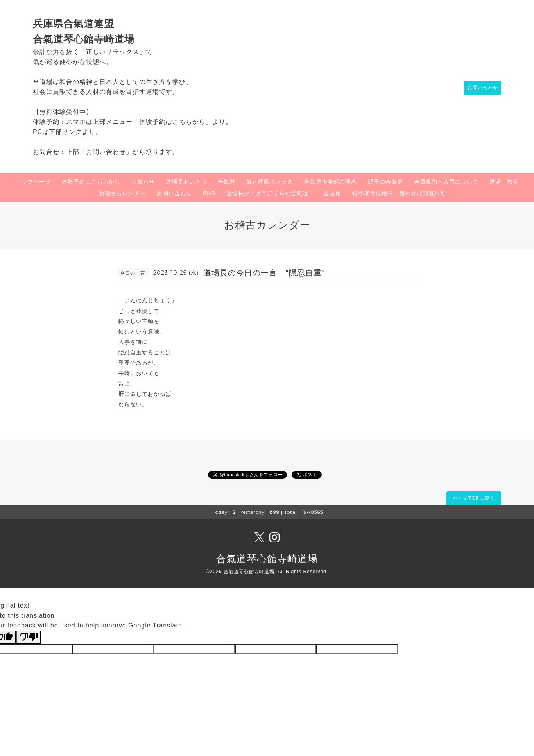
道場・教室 (504, 182)
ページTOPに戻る (474, 498)
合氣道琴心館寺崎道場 (267, 559)
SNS (209, 193)
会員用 (332, 193)
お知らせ (143, 182)
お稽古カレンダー (122, 193)
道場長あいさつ (186, 182)
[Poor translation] (29, 637)
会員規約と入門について (446, 182)
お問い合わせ (479, 88)
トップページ (33, 182)
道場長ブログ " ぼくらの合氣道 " (270, 193)
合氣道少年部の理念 (331, 182)
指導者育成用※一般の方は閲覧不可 (399, 193)
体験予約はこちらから (91, 182)
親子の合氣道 (385, 182)
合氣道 (227, 182)
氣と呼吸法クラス (270, 182)
